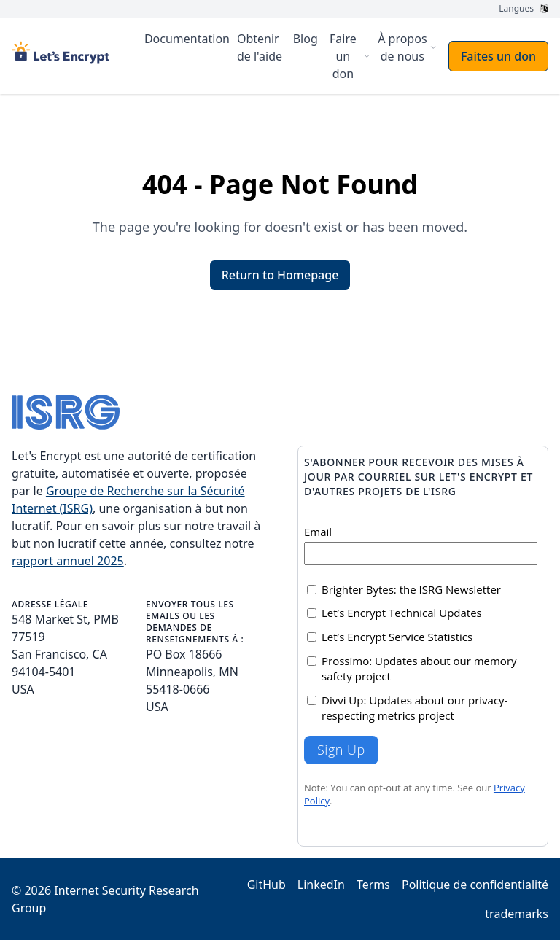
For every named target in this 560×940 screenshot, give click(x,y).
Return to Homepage (280, 275)
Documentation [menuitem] (187, 39)
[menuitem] (347, 56)
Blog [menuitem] (306, 39)
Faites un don (498, 56)
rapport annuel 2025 (68, 561)
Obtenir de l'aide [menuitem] (260, 47)
